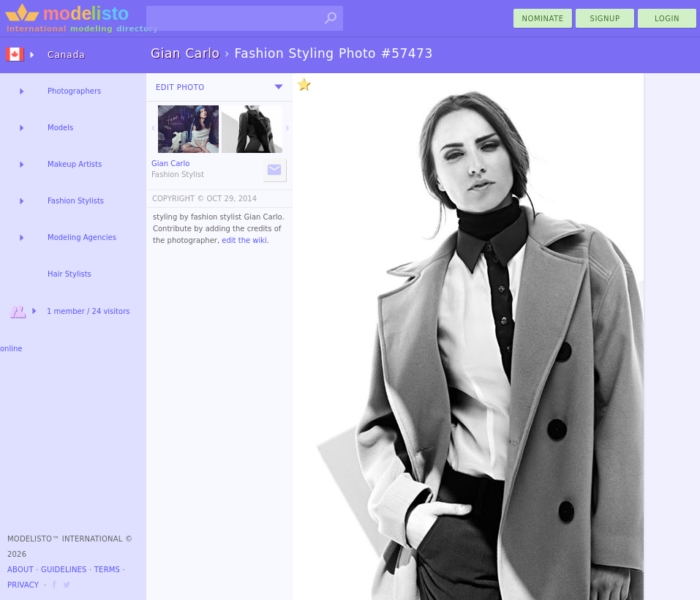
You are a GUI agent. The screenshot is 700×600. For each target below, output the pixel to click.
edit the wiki (244, 240)
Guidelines (64, 570)
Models (60, 128)
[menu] (279, 87)
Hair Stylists (69, 274)
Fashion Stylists (76, 201)
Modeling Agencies (82, 237)
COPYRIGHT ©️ (178, 199)
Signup (605, 19)
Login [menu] (667, 19)
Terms (107, 570)
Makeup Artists (75, 164)
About (20, 570)
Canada (67, 55)
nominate (543, 19)
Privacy (23, 585)
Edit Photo (180, 87)
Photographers (74, 91)
